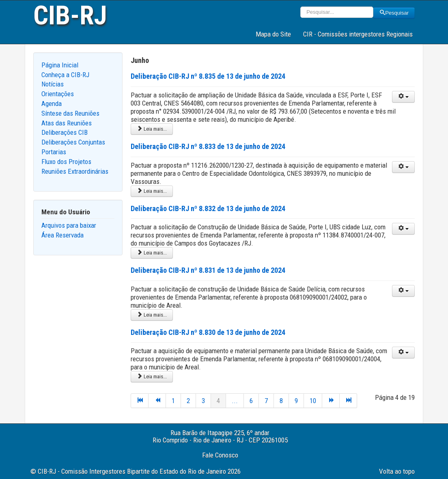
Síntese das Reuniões (70, 113)
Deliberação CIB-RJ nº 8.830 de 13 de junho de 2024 (208, 332)
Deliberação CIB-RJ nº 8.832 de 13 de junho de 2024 (208, 208)
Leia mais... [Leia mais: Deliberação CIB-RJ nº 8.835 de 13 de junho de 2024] (152, 129)
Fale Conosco (220, 455)
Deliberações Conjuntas (73, 142)
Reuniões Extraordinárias (75, 171)
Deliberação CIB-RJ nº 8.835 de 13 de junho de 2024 (208, 76)
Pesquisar (394, 13)
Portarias (54, 152)
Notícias (53, 84)
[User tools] (403, 97)
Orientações (58, 94)
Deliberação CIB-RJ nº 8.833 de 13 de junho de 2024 (208, 146)
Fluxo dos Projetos (66, 162)
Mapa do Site (273, 34)
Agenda (52, 104)
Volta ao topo (397, 471)
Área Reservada (62, 235)
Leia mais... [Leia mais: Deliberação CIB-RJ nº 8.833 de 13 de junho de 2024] (152, 191)
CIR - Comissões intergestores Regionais (358, 34)
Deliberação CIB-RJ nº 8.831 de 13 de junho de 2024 (208, 270)
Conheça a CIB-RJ (65, 75)
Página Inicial (60, 65)
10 (313, 401)
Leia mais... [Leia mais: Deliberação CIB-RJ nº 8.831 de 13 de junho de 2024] (152, 315)
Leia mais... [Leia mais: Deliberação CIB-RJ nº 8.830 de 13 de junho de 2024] (152, 377)
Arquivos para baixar (69, 225)
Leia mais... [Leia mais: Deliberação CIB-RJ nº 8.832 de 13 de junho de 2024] (152, 253)
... (235, 401)
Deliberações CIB (65, 132)
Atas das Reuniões (67, 123)
